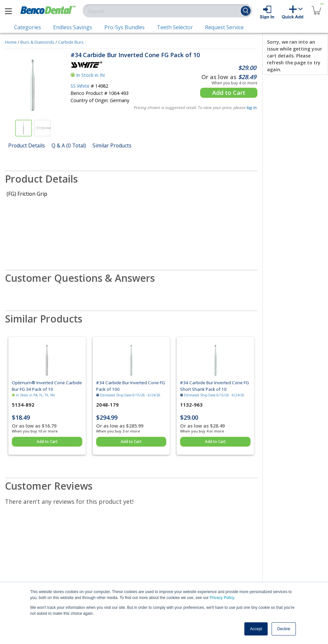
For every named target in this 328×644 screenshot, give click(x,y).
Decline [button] (284, 629)
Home (11, 42)
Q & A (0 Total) (69, 145)
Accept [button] (256, 629)
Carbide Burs (71, 42)
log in (251, 108)
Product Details (27, 145)
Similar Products (112, 145)
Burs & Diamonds (37, 42)
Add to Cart (229, 93)
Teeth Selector (175, 27)
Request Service (224, 27)
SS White (80, 86)
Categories (28, 27)
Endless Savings (73, 27)
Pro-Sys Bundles (124, 27)
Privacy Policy (222, 598)
